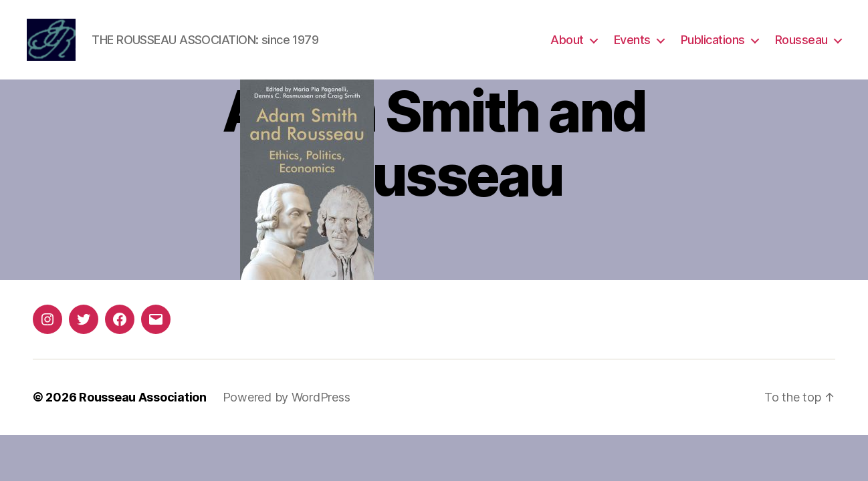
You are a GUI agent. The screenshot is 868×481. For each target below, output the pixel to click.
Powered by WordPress (287, 401)
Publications (713, 42)
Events (632, 42)
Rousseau (801, 42)
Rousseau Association (143, 401)
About (567, 42)
